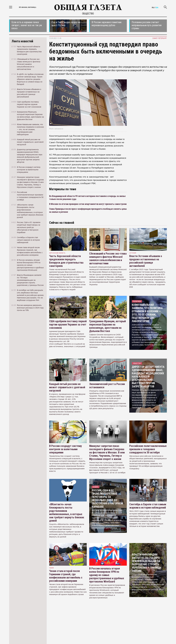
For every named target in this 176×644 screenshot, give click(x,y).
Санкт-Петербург (160, 38)
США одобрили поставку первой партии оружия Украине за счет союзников (68, 325)
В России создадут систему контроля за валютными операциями (66, 449)
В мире (96, 487)
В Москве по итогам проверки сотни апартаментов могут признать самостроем (88, 204)
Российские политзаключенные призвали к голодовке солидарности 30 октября (148, 449)
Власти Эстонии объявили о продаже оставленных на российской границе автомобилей (146, 261)
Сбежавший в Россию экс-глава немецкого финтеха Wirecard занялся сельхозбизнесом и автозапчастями (108, 258)
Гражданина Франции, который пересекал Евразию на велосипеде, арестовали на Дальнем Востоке (108, 326)
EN (157, 8)
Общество (88, 14)
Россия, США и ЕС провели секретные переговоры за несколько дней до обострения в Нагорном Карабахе (107, 499)
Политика (137, 301)
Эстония (133, 253)
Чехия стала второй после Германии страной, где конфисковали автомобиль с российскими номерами (66, 576)
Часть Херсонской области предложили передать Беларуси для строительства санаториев (66, 261)
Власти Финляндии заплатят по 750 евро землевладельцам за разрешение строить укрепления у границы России (147, 563)
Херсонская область (57, 253)
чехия (51, 568)
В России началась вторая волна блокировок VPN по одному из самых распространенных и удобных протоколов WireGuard (107, 575)
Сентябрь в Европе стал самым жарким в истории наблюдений (148, 506)
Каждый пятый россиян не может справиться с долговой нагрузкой (67, 387)
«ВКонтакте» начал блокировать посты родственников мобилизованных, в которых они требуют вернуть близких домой (67, 512)
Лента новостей (22, 41)
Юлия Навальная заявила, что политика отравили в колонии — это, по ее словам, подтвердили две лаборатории (147, 313)
